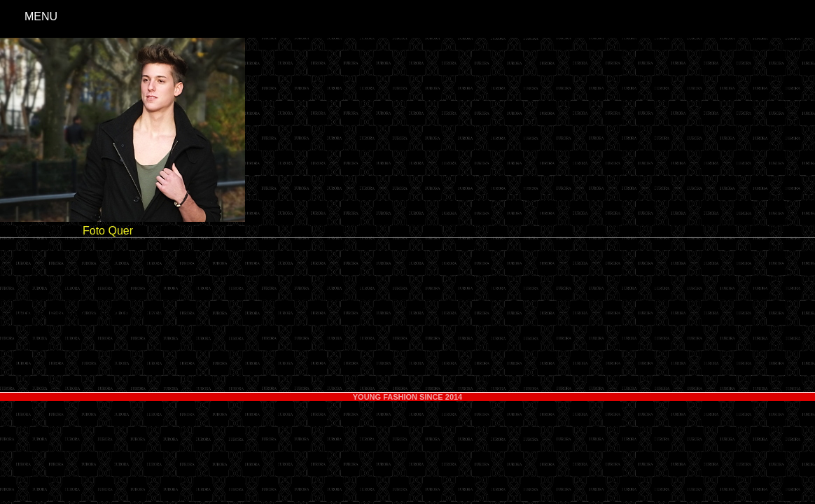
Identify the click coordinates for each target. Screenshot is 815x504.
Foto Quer (108, 231)
